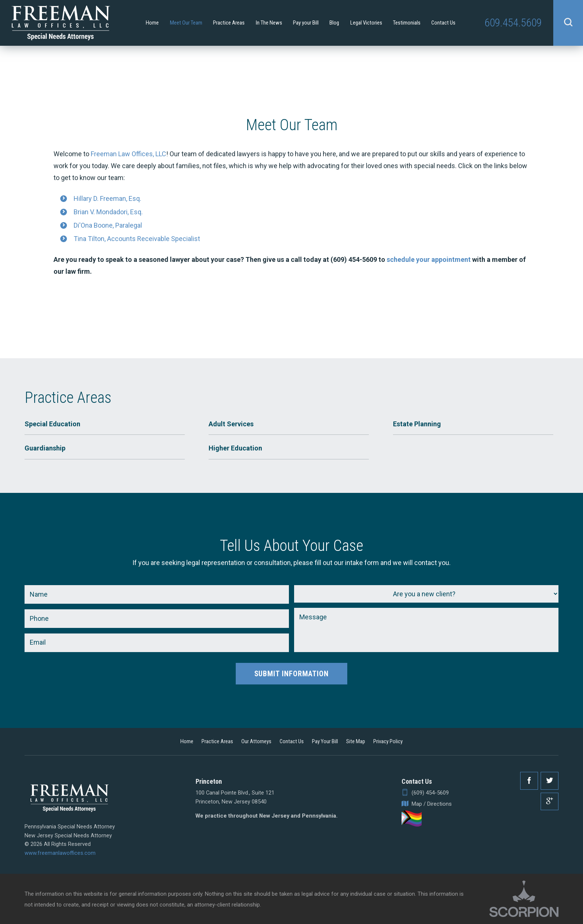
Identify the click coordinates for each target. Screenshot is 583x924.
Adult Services (231, 424)
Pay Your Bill (325, 741)
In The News (269, 23)
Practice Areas (229, 23)
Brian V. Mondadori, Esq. (108, 212)
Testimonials (407, 23)
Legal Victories (366, 23)
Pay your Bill (306, 23)
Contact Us (443, 23)
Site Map (356, 741)
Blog (334, 23)
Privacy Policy (388, 741)
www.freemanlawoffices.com (60, 853)
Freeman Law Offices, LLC (128, 154)
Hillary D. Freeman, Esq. (107, 198)
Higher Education (235, 448)
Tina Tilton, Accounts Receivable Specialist (137, 239)
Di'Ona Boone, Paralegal (108, 225)
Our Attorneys (256, 741)
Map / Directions (427, 804)
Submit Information (292, 674)
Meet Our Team (186, 23)
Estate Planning (417, 424)
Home (152, 23)
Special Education (52, 424)
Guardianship (45, 448)
